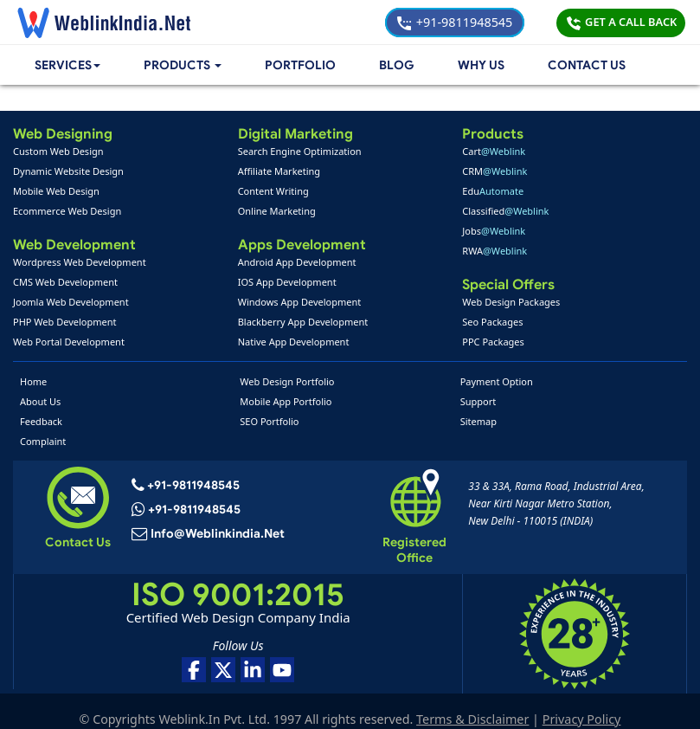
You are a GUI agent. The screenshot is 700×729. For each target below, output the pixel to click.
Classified (505, 211)
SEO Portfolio (269, 421)
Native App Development (294, 342)
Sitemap (478, 421)
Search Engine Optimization (300, 151)
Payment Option (497, 381)
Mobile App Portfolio (286, 401)
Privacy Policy (584, 703)
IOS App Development (287, 282)
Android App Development (297, 262)
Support (478, 401)
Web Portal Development (69, 342)
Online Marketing (277, 211)
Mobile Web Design (56, 191)
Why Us (482, 65)
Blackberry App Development (303, 322)
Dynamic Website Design (68, 171)
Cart (494, 151)
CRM (494, 171)
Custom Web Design (58, 151)
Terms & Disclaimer (474, 703)
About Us (40, 401)
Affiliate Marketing (279, 171)
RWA (494, 251)
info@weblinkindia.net (217, 535)
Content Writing (273, 191)
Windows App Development (300, 302)
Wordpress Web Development (80, 262)
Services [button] (69, 65)
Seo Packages (492, 322)
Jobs (494, 231)
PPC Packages (493, 342)
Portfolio (303, 65)
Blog (397, 65)
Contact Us (587, 65)
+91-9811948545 (455, 22)
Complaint (43, 441)
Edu (493, 191)
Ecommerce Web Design (67, 211)
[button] (186, 65)
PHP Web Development (64, 322)
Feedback (41, 421)
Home (33, 381)
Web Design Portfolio (287, 381)
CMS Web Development (65, 282)
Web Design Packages (511, 302)
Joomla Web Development (71, 302)
